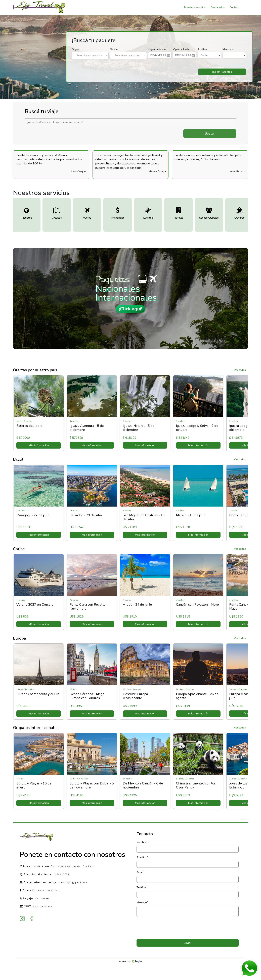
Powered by (131, 961)
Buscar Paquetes (222, 72)
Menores (228, 49)
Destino (115, 49)
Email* (141, 872)
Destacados (218, 7)
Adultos (202, 49)
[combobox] (90, 55)
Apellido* (142, 857)
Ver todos (240, 370)
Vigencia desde (157, 49)
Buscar (210, 133)
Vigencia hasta (181, 49)
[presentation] (188, 928)
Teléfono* (143, 887)
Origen (76, 49)
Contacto (235, 7)
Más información (38, 445)
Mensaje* (142, 902)
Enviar (188, 943)
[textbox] (90, 55)
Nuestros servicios (195, 7)
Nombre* (142, 842)
